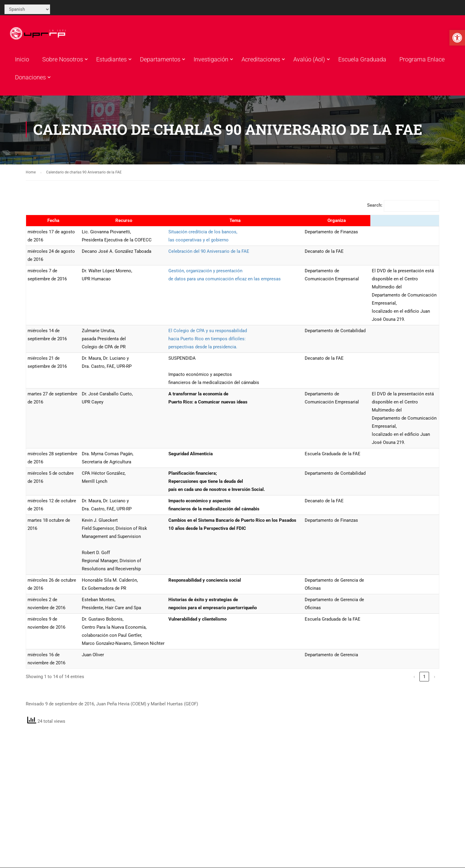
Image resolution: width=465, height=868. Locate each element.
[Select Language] (27, 9)
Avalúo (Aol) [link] (309, 60)
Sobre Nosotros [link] (63, 60)
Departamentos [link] (160, 60)
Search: (375, 207)
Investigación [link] (211, 60)
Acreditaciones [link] (261, 60)
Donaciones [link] (30, 78)
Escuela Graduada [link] (362, 60)
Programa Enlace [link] (422, 60)
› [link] (435, 678)
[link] (457, 38)
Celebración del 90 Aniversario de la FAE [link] (209, 253)
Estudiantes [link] (111, 60)
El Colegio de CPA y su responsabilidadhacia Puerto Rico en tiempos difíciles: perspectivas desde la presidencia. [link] (208, 341)
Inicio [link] (22, 60)
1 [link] (424, 678)
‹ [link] (414, 678)
